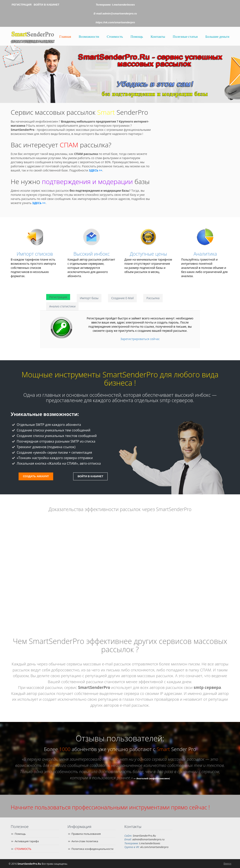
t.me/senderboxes (123, 5)
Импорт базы (89, 298)
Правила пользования (86, 834)
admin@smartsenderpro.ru (148, 839)
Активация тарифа (27, 841)
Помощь (20, 834)
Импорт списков (35, 254)
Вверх (227, 863)
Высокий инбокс (92, 254)
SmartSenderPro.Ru (144, 836)
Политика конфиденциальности (92, 849)
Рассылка (153, 298)
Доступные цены (148, 254)
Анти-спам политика (85, 841)
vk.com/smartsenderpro (154, 847)
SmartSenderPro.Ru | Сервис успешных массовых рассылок (33, 37)
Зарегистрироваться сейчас (140, 339)
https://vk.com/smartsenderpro (115, 22)
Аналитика (205, 254)
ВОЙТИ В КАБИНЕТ (47, 5)
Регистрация (58, 297)
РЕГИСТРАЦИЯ (22, 5)
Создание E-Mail (122, 298)
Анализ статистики (62, 306)
